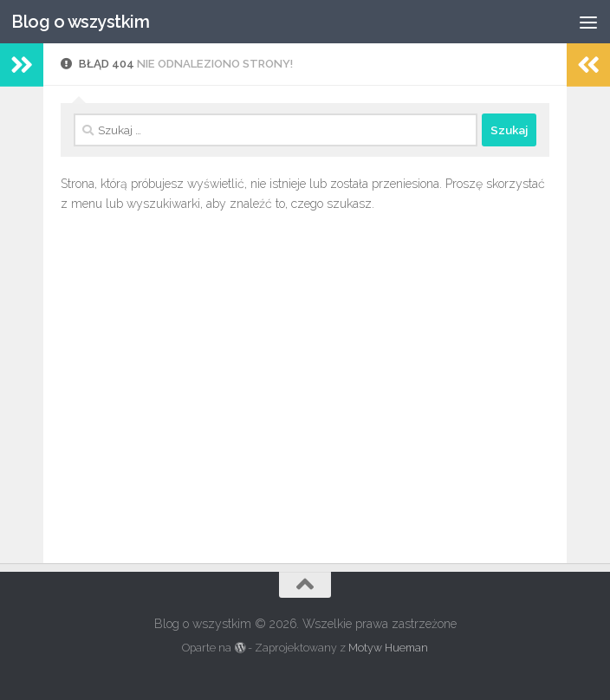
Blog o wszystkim (80, 22)
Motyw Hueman (388, 648)
